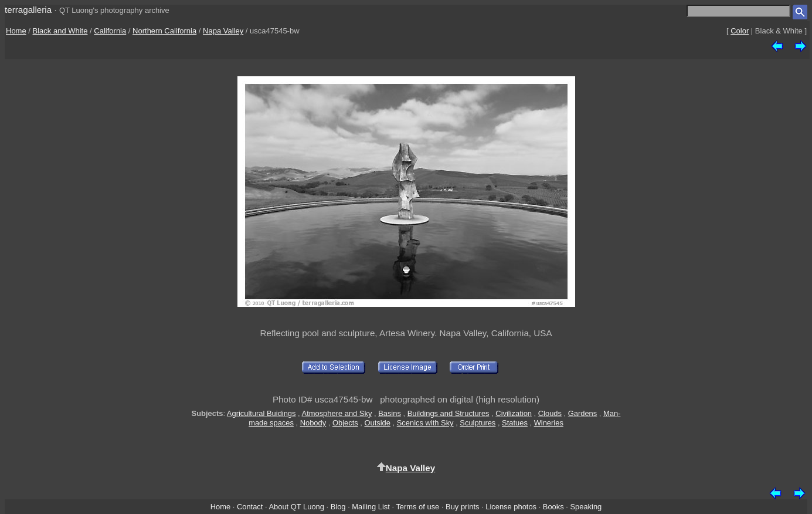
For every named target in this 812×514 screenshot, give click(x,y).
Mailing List (371, 507)
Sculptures (478, 423)
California (110, 31)
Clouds (550, 413)
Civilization (514, 413)
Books (553, 507)
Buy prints (462, 507)
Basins (390, 413)
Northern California (164, 31)
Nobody (313, 423)
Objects (345, 423)
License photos (511, 507)
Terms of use (417, 507)
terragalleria (28, 10)
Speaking (586, 507)
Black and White (60, 31)
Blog (338, 507)
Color (740, 31)
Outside (377, 423)
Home (16, 31)
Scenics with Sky (425, 423)
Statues (515, 423)
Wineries (549, 423)
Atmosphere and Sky (337, 413)
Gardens (583, 413)
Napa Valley (223, 31)
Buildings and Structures (449, 413)
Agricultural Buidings (261, 413)
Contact (250, 507)
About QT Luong (296, 507)
